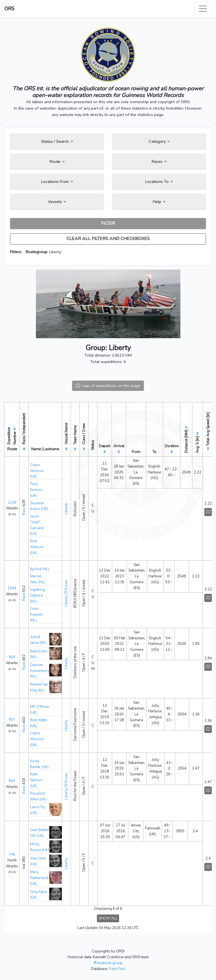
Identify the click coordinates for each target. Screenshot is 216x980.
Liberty (66, 509)
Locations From (57, 182)
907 (12, 720)
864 (12, 781)
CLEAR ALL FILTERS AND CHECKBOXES (108, 239)
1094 (12, 588)
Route (57, 161)
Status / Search (57, 141)
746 (12, 855)
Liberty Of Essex (66, 594)
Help (159, 202)
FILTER (108, 223)
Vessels (57, 202)
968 (12, 657)
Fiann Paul (117, 969)
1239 (12, 503)
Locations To (159, 182)
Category (159, 141)
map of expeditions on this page (108, 386)
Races (159, 161)
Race (24, 511)
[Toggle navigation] (203, 9)
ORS (9, 9)
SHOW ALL (108, 918)
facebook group (108, 963)
